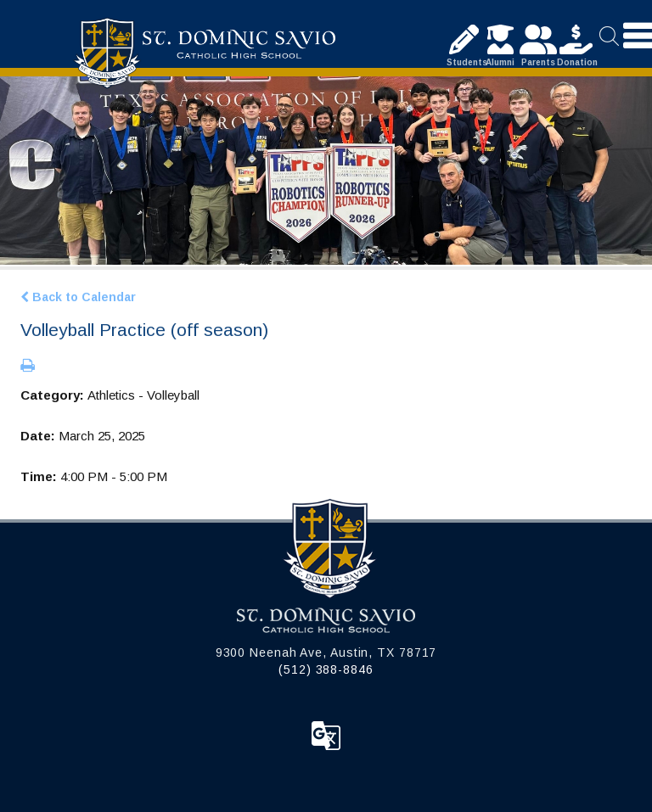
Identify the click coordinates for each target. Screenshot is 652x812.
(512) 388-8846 (326, 669)
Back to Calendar (78, 297)
